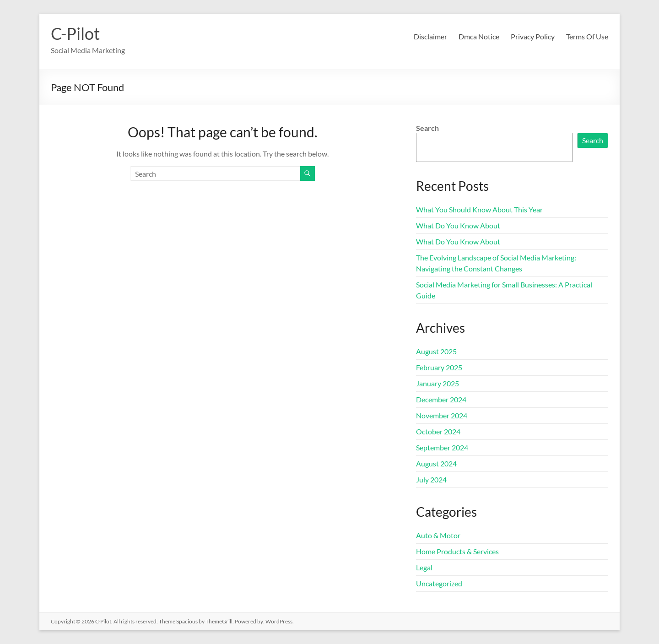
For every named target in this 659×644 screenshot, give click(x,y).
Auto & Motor (438, 535)
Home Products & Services (457, 551)
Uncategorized (439, 583)
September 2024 (442, 447)
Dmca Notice (479, 36)
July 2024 (431, 479)
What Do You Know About (458, 225)
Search (427, 128)
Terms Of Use (587, 36)
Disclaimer (430, 36)
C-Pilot (75, 33)
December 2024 (441, 399)
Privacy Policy (533, 36)
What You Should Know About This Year (479, 209)
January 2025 (438, 383)
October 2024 (438, 431)
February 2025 (439, 367)
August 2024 (436, 463)
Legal (424, 567)
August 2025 (436, 351)
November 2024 (442, 415)
